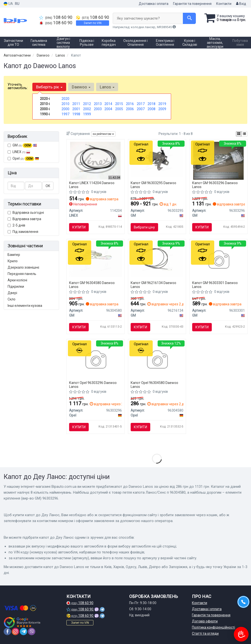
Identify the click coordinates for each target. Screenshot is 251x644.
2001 (76, 109)
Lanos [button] (107, 87)
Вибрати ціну (144, 227)
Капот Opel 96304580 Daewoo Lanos (154, 385)
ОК (48, 186)
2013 (98, 104)
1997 (65, 114)
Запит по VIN (93, 23)
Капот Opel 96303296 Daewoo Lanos (93, 385)
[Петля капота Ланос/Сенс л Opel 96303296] (95, 360)
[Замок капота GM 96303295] (157, 159)
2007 (141, 109)
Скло (12, 299)
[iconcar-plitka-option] (239, 134)
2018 (151, 104)
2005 (119, 109)
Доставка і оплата (154, 4)
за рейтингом (103, 134)
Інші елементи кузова (25, 306)
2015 (119, 104)
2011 (76, 104)
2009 (162, 109)
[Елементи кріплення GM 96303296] (219, 161)
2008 (151, 109)
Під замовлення (23, 232)
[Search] (189, 18)
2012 (87, 104)
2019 (162, 104)
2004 (108, 109)
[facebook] (7, 632)
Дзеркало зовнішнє (23, 267)
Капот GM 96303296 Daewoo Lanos (215, 185)
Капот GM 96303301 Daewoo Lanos (215, 285)
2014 (108, 104)
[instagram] (15, 632)
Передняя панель (22, 274)
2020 (65, 99)
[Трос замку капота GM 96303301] (219, 260)
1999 (87, 114)
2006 (130, 109)
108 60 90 (56, 17)
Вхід (241, 4)
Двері (12, 293)
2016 (130, 104)
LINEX (19, 152)
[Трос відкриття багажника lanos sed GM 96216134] (157, 259)
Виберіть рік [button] (49, 87)
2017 (141, 104)
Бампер (14, 255)
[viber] (32, 632)
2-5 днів (16, 225)
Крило (13, 261)
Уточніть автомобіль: (18, 86)
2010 (65, 104)
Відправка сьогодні (26, 213)
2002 (87, 109)
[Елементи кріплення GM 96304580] (95, 259)
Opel (23, 159)
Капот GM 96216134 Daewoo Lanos (153, 285)
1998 (76, 114)
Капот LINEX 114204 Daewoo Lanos (92, 185)
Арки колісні (17, 280)
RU (17, 4)
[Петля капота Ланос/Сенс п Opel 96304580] (157, 360)
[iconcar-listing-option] (244, 134)
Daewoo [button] (81, 87)
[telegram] (24, 632)
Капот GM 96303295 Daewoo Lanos (153, 185)
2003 (98, 109)
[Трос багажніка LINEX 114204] (95, 161)
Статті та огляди (205, 633)
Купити (79, 227)
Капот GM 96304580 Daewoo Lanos (92, 285)
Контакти (224, 4)
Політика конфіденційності (213, 627)
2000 (65, 109)
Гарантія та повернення (192, 4)
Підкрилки (16, 286)
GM (22, 145)
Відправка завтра (24, 219)
